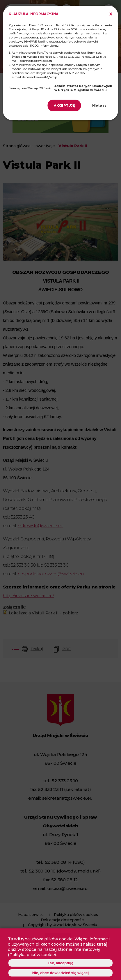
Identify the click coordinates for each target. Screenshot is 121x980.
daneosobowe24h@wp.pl (40, 77)
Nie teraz (99, 105)
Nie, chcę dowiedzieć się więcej (61, 974)
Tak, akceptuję (61, 964)
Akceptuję (64, 105)
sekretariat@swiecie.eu (36, 61)
